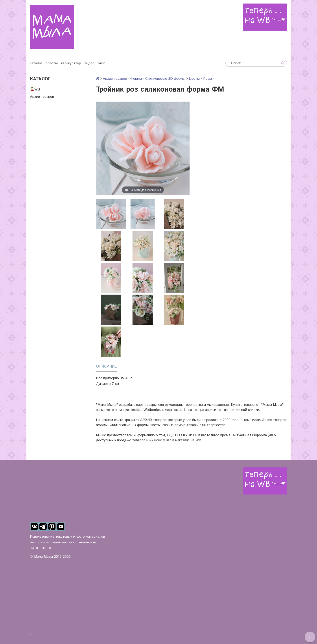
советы (52, 63)
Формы (136, 79)
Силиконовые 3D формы (165, 79)
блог (101, 63)
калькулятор (71, 63)
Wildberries (152, 410)
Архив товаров (42, 97)
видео (89, 63)
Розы (207, 79)
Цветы (194, 79)
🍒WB (35, 89)
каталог (36, 63)
